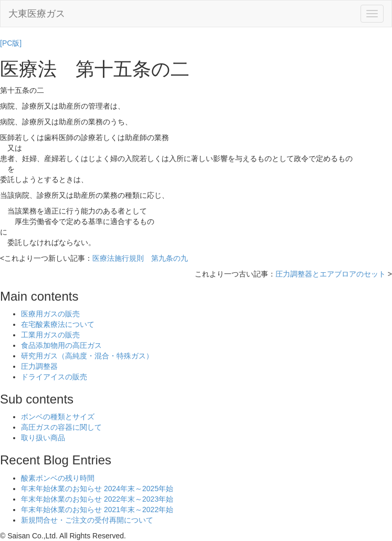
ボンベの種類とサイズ (58, 417)
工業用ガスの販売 (50, 335)
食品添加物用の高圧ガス (61, 345)
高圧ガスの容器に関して (61, 427)
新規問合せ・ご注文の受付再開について (87, 520)
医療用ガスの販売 (50, 314)
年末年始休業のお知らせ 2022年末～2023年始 (97, 499)
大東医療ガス (37, 14)
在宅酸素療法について (58, 324)
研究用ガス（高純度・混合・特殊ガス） (87, 356)
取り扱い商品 (43, 438)
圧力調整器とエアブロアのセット (331, 274)
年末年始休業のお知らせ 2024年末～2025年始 (97, 489)
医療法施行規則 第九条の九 (140, 258)
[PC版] (11, 43)
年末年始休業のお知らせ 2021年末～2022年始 (97, 510)
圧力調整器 (39, 366)
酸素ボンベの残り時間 (58, 478)
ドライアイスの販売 (54, 377)
